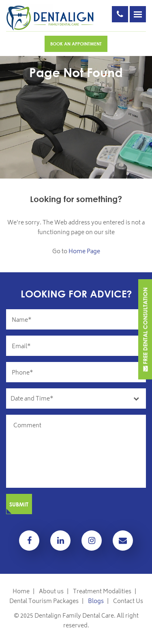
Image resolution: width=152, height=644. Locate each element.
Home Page (84, 252)
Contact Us (128, 602)
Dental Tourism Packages (44, 602)
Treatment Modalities (102, 592)
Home (21, 592)
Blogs (96, 602)
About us (51, 592)
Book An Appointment (76, 44)
